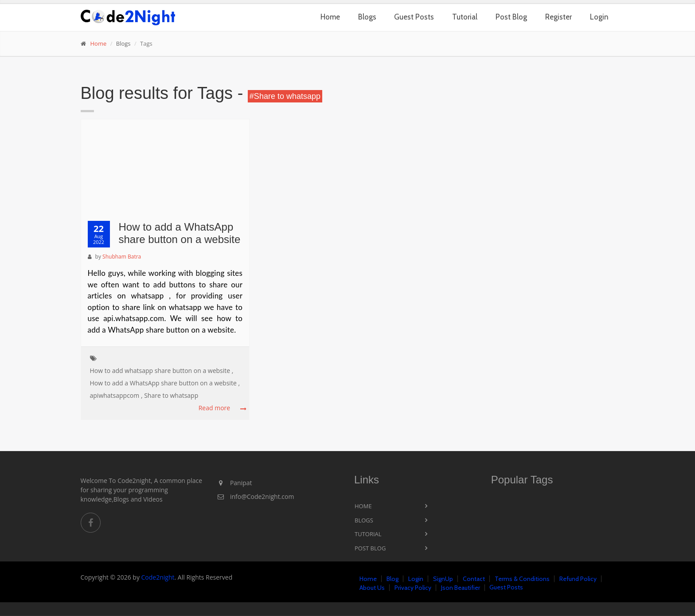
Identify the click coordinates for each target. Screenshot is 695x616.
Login (599, 17)
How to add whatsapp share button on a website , (162, 371)
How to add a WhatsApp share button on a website (180, 233)
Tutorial (465, 17)
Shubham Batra (122, 257)
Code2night (158, 577)
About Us (372, 588)
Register (558, 17)
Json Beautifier (461, 588)
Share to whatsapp (171, 395)
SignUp (443, 579)
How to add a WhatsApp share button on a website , (165, 383)
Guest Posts (414, 17)
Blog (392, 579)
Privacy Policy (413, 588)
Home (330, 17)
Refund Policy (578, 579)
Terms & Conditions (522, 579)
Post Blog (511, 17)
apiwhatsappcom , (116, 395)
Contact (474, 579)
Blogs (367, 17)
